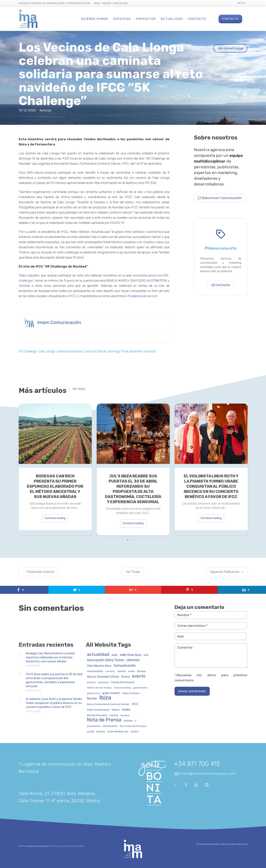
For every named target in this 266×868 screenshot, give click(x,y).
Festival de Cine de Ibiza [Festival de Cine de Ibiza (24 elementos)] (99, 688)
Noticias (45, 110)
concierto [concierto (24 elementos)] (110, 671)
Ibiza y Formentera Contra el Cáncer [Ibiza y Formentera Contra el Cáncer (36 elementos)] (108, 704)
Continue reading (55, 518)
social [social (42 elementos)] (90, 731)
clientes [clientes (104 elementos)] (133, 660)
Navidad (150, 351)
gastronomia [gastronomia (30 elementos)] (140, 688)
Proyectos (146, 19)
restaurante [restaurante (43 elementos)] (110, 726)
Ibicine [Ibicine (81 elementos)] (92, 699)
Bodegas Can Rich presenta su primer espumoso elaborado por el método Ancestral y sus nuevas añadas (55, 486)
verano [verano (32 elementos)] (135, 732)
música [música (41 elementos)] (114, 715)
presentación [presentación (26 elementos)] (94, 726)
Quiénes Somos (95, 19)
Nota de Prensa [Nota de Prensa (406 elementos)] (104, 720)
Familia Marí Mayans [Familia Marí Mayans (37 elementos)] (123, 682)
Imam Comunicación (59, 322)
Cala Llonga (47, 351)
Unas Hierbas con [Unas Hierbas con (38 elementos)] (118, 732)
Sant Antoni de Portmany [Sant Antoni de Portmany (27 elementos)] (133, 726)
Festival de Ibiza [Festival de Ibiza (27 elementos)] (123, 688)
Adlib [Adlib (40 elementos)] (115, 655)
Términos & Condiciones (234, 844)
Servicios (122, 19)
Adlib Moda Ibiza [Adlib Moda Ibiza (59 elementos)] (131, 655)
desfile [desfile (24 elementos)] (131, 671)
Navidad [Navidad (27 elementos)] (125, 715)
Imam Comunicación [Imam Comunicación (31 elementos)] (98, 710)
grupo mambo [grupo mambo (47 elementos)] (111, 693)
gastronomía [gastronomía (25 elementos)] (94, 693)
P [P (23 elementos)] (136, 721)
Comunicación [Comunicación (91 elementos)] (125, 666)
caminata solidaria (69, 351)
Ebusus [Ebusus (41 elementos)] (141, 671)
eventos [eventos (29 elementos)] (91, 682)
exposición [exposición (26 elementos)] (103, 682)
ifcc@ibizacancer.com (143, 296)
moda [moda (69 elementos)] (126, 710)
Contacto (197, 19)
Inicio (241, 3)
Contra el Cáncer (95, 351)
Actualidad (172, 19)
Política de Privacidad (208, 844)
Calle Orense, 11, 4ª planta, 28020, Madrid (59, 801)
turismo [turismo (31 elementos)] (101, 732)
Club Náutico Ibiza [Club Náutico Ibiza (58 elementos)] (99, 666)
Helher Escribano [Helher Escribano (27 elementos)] (131, 693)
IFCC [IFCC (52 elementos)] (135, 704)
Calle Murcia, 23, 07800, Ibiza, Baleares (57, 793)
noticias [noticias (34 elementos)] (128, 721)
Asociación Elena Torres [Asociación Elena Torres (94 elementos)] (106, 660)
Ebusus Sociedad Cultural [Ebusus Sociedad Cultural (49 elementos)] (103, 677)
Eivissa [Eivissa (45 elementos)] (125, 677)
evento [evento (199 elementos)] (139, 676)
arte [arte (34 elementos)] (146, 655)
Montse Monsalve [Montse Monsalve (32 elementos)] (97, 715)
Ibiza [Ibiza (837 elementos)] (105, 698)
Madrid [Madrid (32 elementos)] (116, 710)
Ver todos (79, 389)
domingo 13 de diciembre (125, 351)
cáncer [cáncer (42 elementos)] (122, 671)
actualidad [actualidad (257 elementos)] (98, 655)
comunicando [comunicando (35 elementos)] (95, 671)
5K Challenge (28, 351)
